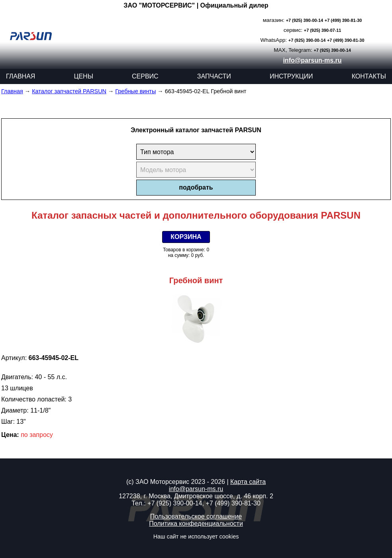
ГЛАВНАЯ (21, 76)
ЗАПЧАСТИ (214, 76)
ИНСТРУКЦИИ (291, 76)
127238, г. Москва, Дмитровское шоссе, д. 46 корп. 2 (196, 496)
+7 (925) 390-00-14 (305, 20)
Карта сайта (248, 482)
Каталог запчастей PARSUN (69, 91)
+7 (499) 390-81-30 (343, 20)
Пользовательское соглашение (196, 516)
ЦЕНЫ (84, 76)
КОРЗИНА (186, 237)
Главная (12, 91)
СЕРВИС (145, 76)
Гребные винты (135, 91)
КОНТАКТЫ (369, 76)
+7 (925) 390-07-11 (322, 30)
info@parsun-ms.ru (312, 60)
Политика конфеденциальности (196, 524)
